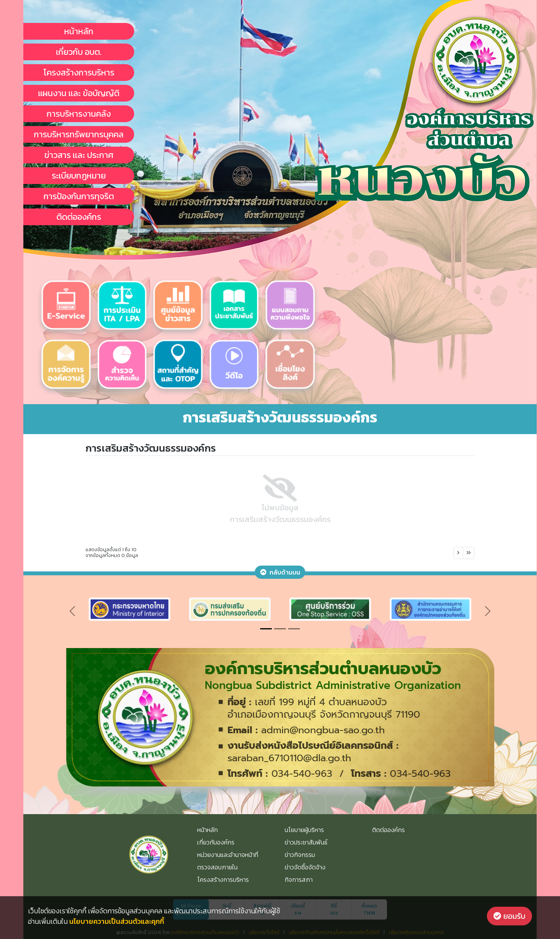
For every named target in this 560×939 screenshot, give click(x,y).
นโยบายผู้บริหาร (304, 830)
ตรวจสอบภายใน (217, 867)
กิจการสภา (299, 879)
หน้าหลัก (79, 31)
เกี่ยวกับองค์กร (216, 842)
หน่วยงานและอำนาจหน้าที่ (228, 855)
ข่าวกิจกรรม (300, 855)
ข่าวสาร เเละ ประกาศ (79, 155)
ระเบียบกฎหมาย (79, 176)
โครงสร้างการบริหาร (79, 73)
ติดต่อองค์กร (79, 217)
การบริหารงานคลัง (79, 114)
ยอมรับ (509, 916)
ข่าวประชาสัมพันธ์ (306, 842)
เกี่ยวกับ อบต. (79, 52)
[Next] (458, 553)
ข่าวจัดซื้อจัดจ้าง (305, 867)
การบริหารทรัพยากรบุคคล (79, 134)
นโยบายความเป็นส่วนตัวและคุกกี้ (117, 921)
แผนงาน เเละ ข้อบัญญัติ (79, 93)
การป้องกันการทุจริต (79, 196)
